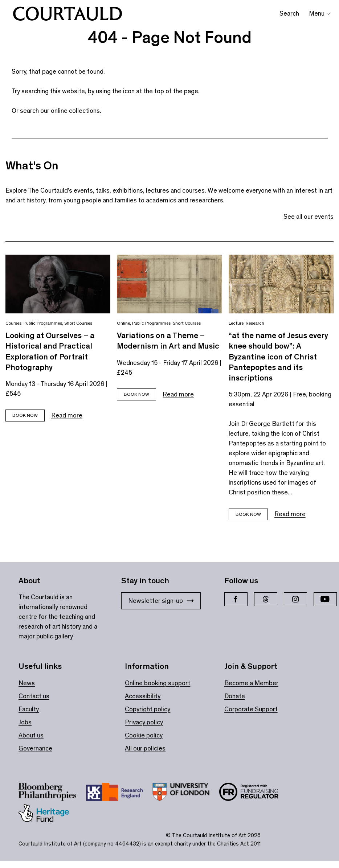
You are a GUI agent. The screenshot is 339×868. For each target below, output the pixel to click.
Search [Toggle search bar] (289, 13)
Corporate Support (251, 709)
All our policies (145, 748)
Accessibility (143, 696)
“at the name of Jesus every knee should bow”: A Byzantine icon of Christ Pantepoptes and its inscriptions (278, 357)
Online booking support (158, 683)
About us (31, 735)
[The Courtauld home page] (68, 14)
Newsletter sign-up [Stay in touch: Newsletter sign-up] (161, 601)
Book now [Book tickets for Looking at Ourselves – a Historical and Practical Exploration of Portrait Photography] (25, 415)
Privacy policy (144, 722)
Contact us (34, 696)
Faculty (29, 709)
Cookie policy (144, 735)
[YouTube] (325, 599)
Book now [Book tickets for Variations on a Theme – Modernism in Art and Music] (136, 394)
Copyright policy (148, 709)
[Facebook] (236, 599)
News (27, 683)
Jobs (25, 722)
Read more (67, 415)
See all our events (309, 217)
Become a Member (251, 683)
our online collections (70, 111)
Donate (235, 696)
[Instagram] (295, 599)
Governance (35, 748)
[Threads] (266, 599)
